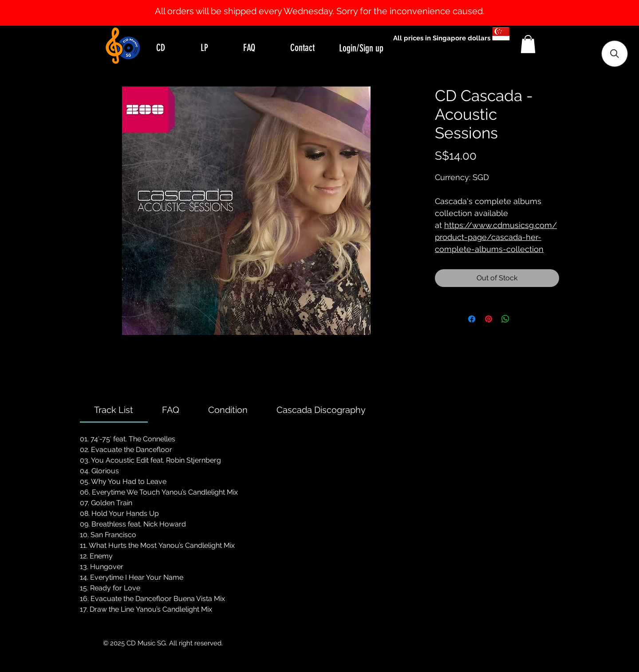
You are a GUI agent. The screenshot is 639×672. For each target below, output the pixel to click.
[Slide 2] (327, 4)
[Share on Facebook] (472, 319)
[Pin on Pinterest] (489, 319)
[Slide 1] (319, 4)
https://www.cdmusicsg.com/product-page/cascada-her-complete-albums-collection (496, 237)
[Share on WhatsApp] (505, 319)
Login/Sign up (361, 48)
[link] (114, 410)
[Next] (589, 13)
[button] (528, 44)
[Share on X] (522, 319)
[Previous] (50, 13)
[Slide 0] (312, 4)
